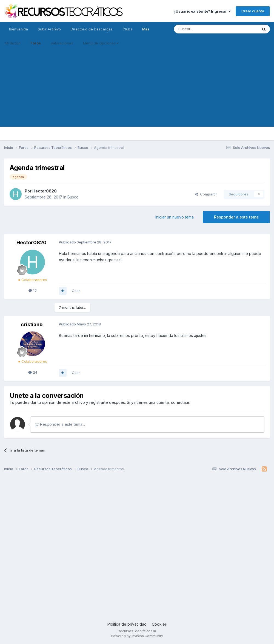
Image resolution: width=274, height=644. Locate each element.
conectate (180, 402)
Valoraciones (62, 43)
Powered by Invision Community (137, 636)
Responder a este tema (236, 217)
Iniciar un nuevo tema (175, 217)
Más (146, 29)
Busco (73, 197)
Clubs (127, 29)
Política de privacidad (127, 624)
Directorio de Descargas (92, 29)
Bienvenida (18, 29)
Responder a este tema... (60, 424)
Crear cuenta (253, 11)
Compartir (206, 194)
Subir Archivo (49, 29)
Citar (76, 291)
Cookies (159, 624)
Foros (36, 43)
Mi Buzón (13, 43)
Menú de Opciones (101, 43)
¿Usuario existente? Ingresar (202, 11)
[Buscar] (202, 29)
